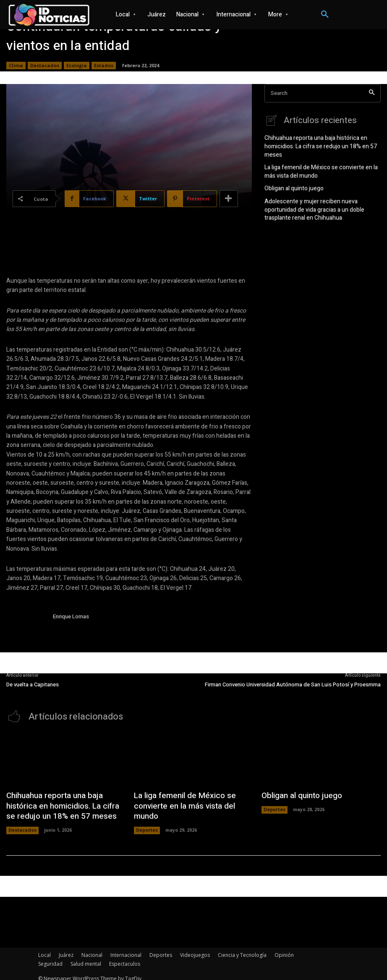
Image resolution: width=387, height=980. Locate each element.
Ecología (77, 66)
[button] (325, 15)
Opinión (284, 949)
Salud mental (86, 958)
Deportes (147, 816)
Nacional (92, 949)
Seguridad (50, 958)
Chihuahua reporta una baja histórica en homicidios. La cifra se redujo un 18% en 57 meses (316, 145)
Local (44, 949)
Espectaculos (125, 958)
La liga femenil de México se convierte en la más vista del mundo (322, 168)
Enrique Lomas (71, 616)
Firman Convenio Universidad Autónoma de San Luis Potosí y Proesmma (293, 684)
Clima (16, 66)
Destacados (45, 66)
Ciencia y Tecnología (242, 949)
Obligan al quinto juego (292, 184)
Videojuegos (195, 949)
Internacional (126, 949)
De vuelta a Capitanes (33, 684)
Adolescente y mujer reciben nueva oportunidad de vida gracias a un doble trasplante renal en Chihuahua (321, 203)
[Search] (372, 93)
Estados (104, 66)
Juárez (66, 949)
